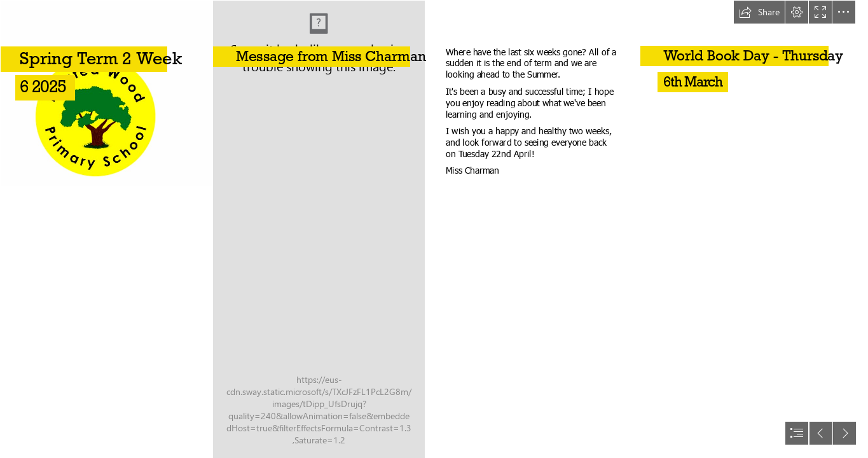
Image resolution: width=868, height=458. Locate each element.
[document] (434, 229)
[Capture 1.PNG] (106, 229)
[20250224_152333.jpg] (318, 229)
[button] (759, 12)
